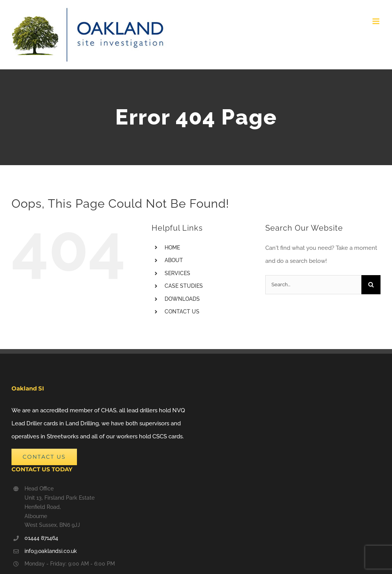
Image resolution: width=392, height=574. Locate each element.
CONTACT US (182, 312)
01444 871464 (41, 538)
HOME (172, 248)
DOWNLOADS (182, 299)
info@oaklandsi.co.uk (51, 551)
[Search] (371, 285)
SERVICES (177, 273)
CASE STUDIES (184, 286)
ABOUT (174, 260)
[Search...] (313, 285)
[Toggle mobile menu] (376, 21)
